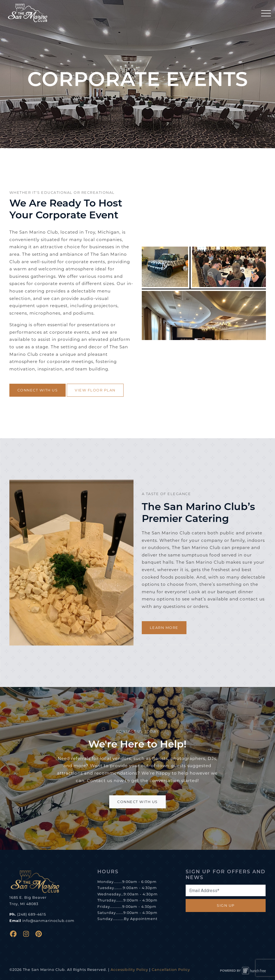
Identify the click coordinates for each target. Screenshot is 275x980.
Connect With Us (38, 390)
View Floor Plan (95, 390)
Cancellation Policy (171, 970)
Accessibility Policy (129, 970)
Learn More (164, 628)
